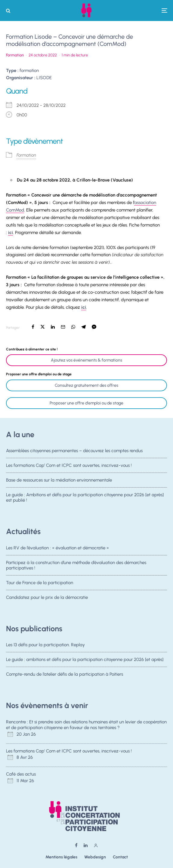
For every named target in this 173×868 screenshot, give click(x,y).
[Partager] (33, 327)
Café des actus (21, 774)
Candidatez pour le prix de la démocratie (47, 600)
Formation (15, 55)
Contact (120, 857)
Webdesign (95, 857)
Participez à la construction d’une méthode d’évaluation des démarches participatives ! (76, 565)
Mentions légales (61, 857)
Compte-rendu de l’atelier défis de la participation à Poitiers (65, 675)
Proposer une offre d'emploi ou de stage (86, 403)
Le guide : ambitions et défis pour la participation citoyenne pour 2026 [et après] (85, 659)
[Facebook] (76, 845)
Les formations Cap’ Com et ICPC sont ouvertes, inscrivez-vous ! (69, 465)
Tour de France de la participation (40, 583)
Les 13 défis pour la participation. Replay (45, 645)
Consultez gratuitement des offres (86, 385)
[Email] (63, 327)
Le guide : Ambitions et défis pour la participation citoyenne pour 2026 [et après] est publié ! (85, 500)
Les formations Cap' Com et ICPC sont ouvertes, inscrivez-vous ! (69, 751)
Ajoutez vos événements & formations (86, 360)
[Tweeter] (43, 327)
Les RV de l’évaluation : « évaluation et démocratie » (57, 548)
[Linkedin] (86, 845)
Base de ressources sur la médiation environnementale (59, 481)
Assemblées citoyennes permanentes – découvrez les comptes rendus (74, 451)
